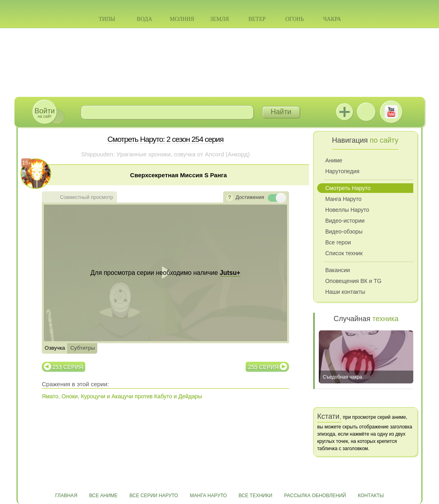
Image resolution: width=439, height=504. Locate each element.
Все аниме (104, 496)
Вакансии (338, 270)
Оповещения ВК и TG (353, 281)
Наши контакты (345, 292)
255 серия (263, 367)
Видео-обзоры (344, 232)
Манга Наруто (343, 199)
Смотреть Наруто (348, 188)
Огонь (295, 19)
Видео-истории (345, 221)
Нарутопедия (342, 171)
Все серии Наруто (154, 496)
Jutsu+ (345, 112)
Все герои (338, 242)
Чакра (332, 19)
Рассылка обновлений (315, 496)
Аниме (334, 160)
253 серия (68, 367)
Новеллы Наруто (347, 210)
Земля (220, 19)
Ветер (257, 19)
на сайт (45, 113)
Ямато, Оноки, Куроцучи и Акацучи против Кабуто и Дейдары (122, 396)
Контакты (371, 496)
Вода (144, 19)
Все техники (255, 496)
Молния (182, 19)
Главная (66, 496)
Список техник (344, 253)
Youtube (391, 112)
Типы (107, 19)
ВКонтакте (366, 112)
